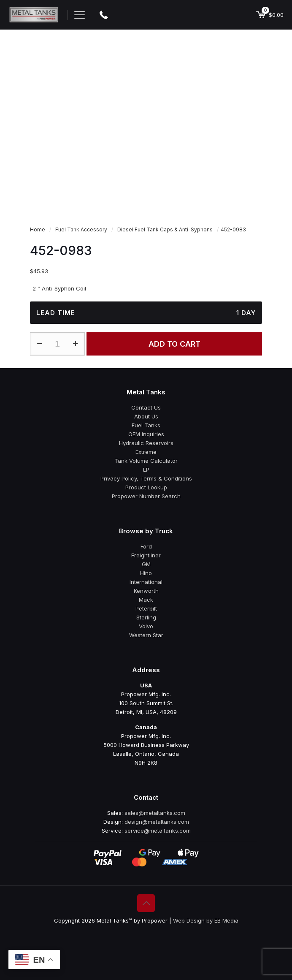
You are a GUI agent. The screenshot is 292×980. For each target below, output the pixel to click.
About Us (146, 416)
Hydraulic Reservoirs (146, 443)
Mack (146, 600)
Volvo (146, 626)
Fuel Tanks (146, 425)
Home (38, 229)
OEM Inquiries (146, 434)
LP (146, 470)
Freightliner (146, 555)
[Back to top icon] (146, 903)
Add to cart (174, 344)
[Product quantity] (57, 344)
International (146, 582)
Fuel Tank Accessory (81, 229)
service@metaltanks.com (158, 831)
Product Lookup (146, 487)
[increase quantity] (75, 344)
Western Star (146, 635)
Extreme (146, 452)
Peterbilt (146, 608)
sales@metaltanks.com (155, 813)
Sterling (146, 617)
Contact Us (146, 407)
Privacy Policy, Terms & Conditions (146, 478)
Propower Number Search (146, 496)
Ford (146, 546)
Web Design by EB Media (206, 920)
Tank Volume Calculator (146, 461)
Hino (146, 573)
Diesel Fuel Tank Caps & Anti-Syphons (165, 229)
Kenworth (146, 591)
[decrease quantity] (39, 344)
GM (146, 564)
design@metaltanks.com (157, 822)
